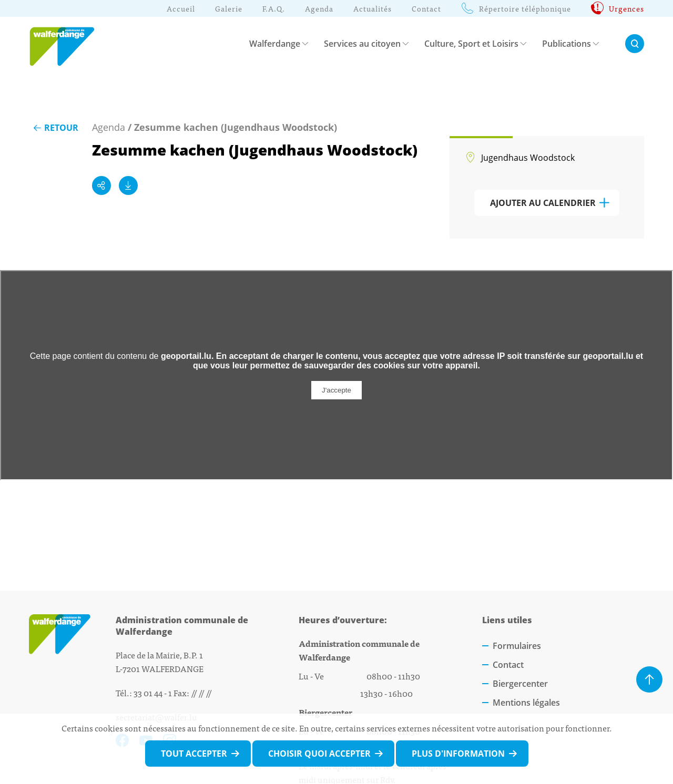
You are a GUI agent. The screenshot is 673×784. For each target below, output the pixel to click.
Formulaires (517, 646)
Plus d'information (458, 754)
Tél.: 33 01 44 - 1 (144, 693)
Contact (508, 665)
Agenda (109, 127)
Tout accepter (194, 754)
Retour (55, 128)
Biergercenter (520, 684)
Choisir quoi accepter (319, 754)
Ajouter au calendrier (543, 203)
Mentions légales (526, 703)
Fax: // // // (192, 693)
